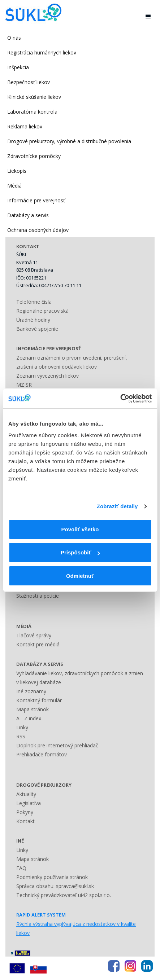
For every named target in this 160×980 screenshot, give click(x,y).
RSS (21, 736)
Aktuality (26, 794)
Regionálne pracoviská (42, 311)
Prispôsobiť (80, 552)
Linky (22, 727)
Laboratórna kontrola (32, 112)
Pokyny (25, 812)
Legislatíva (29, 803)
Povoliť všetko (80, 529)
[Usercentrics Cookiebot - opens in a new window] (120, 399)
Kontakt (25, 821)
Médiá (14, 186)
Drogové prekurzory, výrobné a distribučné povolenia (69, 141)
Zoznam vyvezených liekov (47, 376)
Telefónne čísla (34, 302)
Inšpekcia (18, 67)
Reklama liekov (25, 126)
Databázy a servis (28, 215)
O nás (14, 38)
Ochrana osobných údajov (38, 230)
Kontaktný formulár (39, 700)
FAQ (21, 868)
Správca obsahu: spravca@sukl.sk (55, 886)
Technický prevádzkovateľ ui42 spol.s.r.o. (64, 895)
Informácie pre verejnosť (36, 200)
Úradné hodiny (33, 320)
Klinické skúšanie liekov (34, 97)
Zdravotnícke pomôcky (34, 156)
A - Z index (29, 718)
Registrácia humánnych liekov (42, 52)
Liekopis (17, 171)
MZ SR (24, 385)
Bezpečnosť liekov (29, 82)
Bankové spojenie (37, 329)
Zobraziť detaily (117, 506)
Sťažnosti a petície (38, 596)
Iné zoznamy (31, 691)
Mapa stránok (33, 709)
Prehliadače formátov (42, 754)
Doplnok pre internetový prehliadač (57, 745)
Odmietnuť (80, 576)
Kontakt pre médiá (38, 644)
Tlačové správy (34, 635)
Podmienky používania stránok (52, 877)
